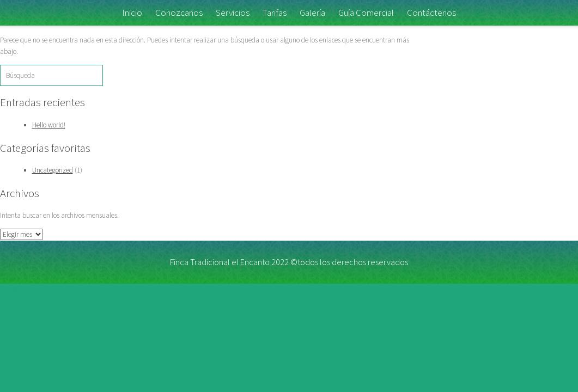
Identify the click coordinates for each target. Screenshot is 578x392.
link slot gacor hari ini (30, 289)
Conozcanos (179, 13)
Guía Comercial (366, 13)
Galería (312, 13)
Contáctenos (431, 13)
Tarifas (275, 13)
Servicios (233, 13)
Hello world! (49, 125)
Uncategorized (53, 170)
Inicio (132, 13)
